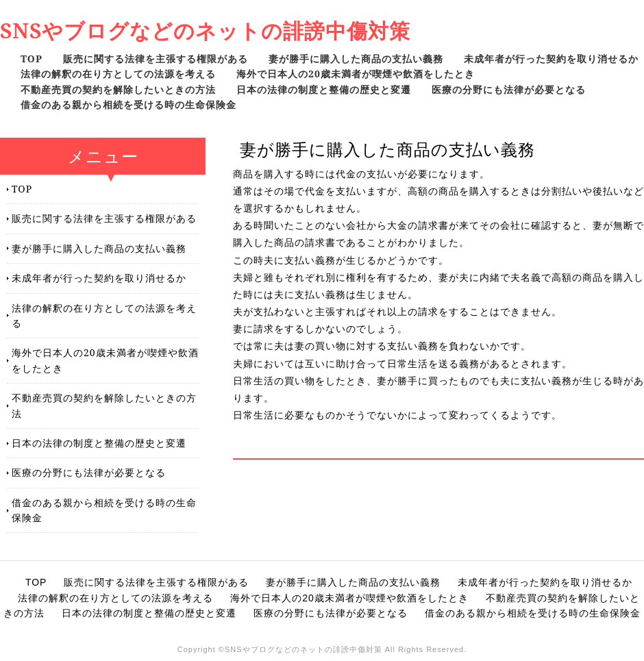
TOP (32, 59)
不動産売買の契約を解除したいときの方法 (118, 89)
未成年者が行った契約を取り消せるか (551, 59)
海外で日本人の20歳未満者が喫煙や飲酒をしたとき (356, 74)
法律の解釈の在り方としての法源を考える (118, 74)
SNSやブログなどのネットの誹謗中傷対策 (205, 30)
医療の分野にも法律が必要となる (509, 89)
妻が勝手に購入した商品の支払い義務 (356, 59)
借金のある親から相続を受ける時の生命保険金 (128, 104)
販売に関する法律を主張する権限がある (156, 59)
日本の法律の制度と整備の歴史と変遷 (324, 89)
